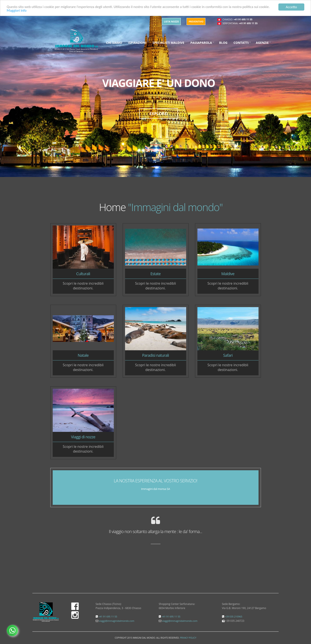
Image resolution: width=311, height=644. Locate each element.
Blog (223, 43)
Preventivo (196, 21)
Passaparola (201, 43)
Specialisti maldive (168, 43)
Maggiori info (17, 11)
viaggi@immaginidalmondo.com (117, 621)
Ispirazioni (137, 43)
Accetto (291, 7)
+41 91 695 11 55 (243, 19)
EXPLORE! (159, 114)
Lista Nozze (171, 21)
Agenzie (262, 43)
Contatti (241, 43)
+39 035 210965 (234, 616)
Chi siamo (114, 43)
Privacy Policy (188, 638)
